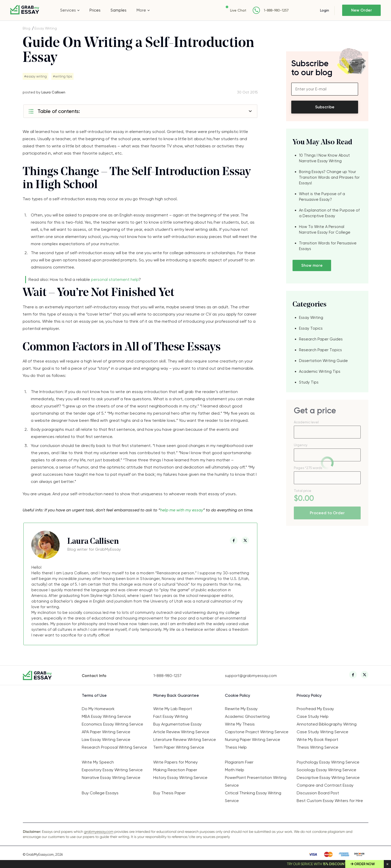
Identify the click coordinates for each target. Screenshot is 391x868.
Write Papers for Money (175, 762)
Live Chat (238, 10)
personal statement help (115, 279)
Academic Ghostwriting (247, 716)
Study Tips (309, 382)
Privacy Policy (309, 695)
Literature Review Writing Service (185, 740)
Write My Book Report (317, 740)
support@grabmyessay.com (251, 676)
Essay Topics (311, 328)
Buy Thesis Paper (169, 793)
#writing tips (62, 76)
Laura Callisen (53, 92)
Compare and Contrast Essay (325, 785)
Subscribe (325, 107)
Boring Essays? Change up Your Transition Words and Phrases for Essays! (329, 177)
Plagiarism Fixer (239, 762)
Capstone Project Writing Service (257, 732)
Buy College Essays (100, 793)
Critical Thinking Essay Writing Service (253, 797)
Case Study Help (313, 716)
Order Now (365, 864)
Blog (26, 28)
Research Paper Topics (320, 350)
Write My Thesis (240, 724)
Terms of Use (94, 695)
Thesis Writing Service (317, 747)
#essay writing (35, 76)
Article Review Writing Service (181, 732)
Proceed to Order (327, 513)
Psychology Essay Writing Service (328, 762)
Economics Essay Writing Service (112, 724)
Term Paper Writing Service (179, 747)
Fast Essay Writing (171, 716)
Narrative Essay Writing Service (111, 778)
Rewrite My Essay (241, 709)
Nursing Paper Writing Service (253, 740)
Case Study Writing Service (322, 732)
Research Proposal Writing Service (114, 747)
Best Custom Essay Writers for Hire (330, 801)
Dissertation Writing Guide (323, 361)
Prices (95, 10)
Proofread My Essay (315, 709)
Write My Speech (98, 762)
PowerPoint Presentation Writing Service (256, 781)
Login (325, 10)
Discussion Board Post (318, 793)
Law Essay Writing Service (106, 740)
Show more (312, 265)
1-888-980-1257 (276, 10)
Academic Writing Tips (320, 371)
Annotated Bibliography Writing (327, 724)
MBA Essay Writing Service (106, 716)
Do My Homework (98, 709)
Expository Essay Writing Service (112, 770)
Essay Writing (46, 28)
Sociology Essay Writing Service (326, 770)
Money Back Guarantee (176, 695)
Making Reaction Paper (175, 770)
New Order (362, 10)
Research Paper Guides (321, 339)
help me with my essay (182, 510)
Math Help (235, 770)
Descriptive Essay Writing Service (328, 778)
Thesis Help (236, 747)
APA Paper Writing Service (106, 732)
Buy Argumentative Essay (177, 724)
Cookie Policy (238, 695)
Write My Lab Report (173, 709)
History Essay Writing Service (180, 778)
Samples (119, 10)
